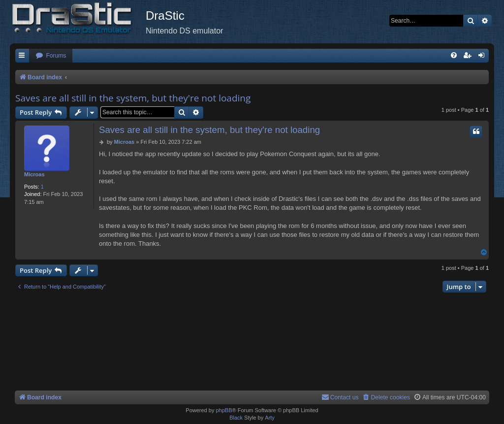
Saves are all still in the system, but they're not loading (133, 98)
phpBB (224, 410)
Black (236, 418)
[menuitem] (51, 56)
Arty (270, 418)
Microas (34, 174)
